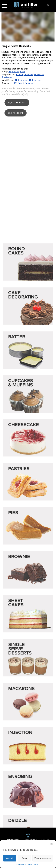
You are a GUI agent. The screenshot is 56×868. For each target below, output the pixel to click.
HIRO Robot (18, 83)
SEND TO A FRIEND (16, 115)
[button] (52, 844)
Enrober (29, 83)
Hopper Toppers (17, 71)
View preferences (43, 858)
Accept (10, 858)
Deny (24, 858)
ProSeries (7, 77)
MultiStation (22, 80)
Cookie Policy (21, 864)
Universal (39, 74)
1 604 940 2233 (35, 840)
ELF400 (20, 74)
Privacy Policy (33, 864)
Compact (29, 74)
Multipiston (35, 80)
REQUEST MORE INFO (17, 105)
